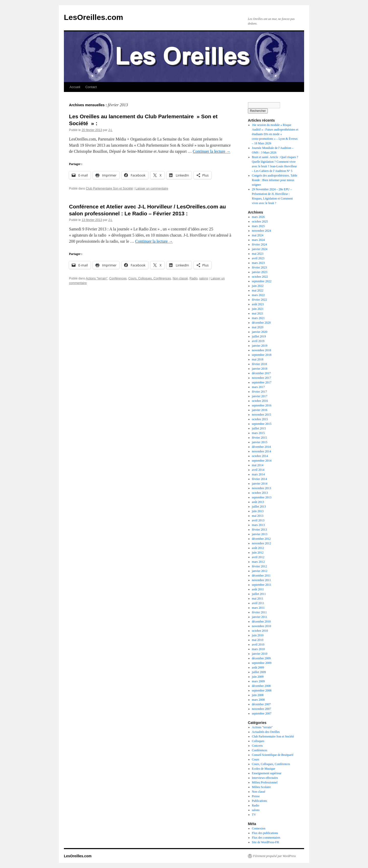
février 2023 (260, 267)
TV (254, 815)
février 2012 (260, 566)
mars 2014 (258, 474)
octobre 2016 (260, 401)
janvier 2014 (260, 484)
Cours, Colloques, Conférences (150, 278)
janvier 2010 (260, 654)
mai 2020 (258, 327)
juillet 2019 (259, 336)
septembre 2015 (262, 424)
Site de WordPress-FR (266, 842)
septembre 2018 (262, 355)
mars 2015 (258, 433)
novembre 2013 (262, 488)
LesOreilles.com (94, 17)
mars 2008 (258, 700)
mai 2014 (258, 465)
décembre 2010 (261, 621)
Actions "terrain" (96, 278)
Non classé (180, 278)
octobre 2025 (260, 221)
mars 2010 (258, 649)
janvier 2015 (260, 442)
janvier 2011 (260, 617)
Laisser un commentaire (152, 189)
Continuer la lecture (211, 151)
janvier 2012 (260, 571)
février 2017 (260, 392)
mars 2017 (258, 387)
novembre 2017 (262, 378)
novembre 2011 (262, 580)
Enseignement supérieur (267, 773)
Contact (91, 87)
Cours (256, 759)
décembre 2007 (261, 704)
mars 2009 (258, 681)
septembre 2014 (262, 461)
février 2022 (260, 300)
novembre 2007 (262, 709)
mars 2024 (258, 240)
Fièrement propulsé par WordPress (274, 856)
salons (204, 278)
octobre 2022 (260, 277)
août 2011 (258, 589)
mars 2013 (258, 525)
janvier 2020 (260, 332)
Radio (193, 278)
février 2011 (260, 612)
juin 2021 (258, 309)
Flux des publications (265, 833)
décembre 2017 (261, 373)
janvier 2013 (260, 534)
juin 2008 (258, 695)
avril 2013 (258, 520)
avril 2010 (258, 644)
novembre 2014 (262, 451)
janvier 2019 (260, 346)
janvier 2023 (260, 272)
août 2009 (258, 667)
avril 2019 (258, 341)
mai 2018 (258, 359)
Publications (260, 801)
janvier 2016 (260, 410)
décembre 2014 (261, 447)
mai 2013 (258, 516)
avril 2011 (258, 603)
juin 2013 (258, 511)
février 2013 (260, 530)
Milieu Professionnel (265, 782)
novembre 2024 (262, 231)
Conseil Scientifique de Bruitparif (273, 755)
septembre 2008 (262, 690)
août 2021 (258, 304)
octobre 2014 (260, 456)
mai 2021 (258, 313)
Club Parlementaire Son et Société (109, 189)
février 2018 (260, 364)
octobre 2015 (260, 419)
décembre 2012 (261, 539)
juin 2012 (258, 553)
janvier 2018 (260, 369)
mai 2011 (258, 599)
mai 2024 (258, 235)
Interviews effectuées (265, 778)
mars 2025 (258, 226)
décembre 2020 (261, 323)
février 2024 (260, 244)
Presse (256, 796)
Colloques (258, 741)
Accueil (75, 87)
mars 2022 (258, 295)
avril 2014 (258, 470)
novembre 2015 (262, 415)
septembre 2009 (262, 663)
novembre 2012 (262, 543)
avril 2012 (258, 557)
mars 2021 (258, 318)
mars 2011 (258, 608)
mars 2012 (258, 562)
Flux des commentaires (266, 838)
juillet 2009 (259, 672)
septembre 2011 (262, 585)
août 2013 (258, 502)
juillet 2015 (259, 428)
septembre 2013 (262, 497)
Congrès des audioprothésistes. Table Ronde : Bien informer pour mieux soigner (275, 180)
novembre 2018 (262, 350)
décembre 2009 (261, 658)
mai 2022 (258, 290)
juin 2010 (258, 635)
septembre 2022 (262, 281)
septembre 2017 (262, 382)
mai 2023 (258, 254)
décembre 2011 (261, 576)
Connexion (259, 828)
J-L (110, 130)
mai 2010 (258, 640)
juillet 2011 (259, 594)
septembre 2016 (262, 405)
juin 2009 (258, 677)
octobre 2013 (260, 493)
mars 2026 (258, 217)
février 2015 (260, 438)
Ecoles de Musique (264, 769)
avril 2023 (258, 258)
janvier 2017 (260, 396)
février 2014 (260, 479)
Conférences (118, 278)
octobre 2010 (260, 631)
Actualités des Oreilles (266, 732)
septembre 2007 (262, 713)
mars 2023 (258, 263)
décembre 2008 (261, 686)
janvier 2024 (260, 249)
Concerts (257, 746)
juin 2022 (258, 286)
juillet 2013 (259, 507)
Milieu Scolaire (261, 787)
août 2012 (258, 548)
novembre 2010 (262, 626)
